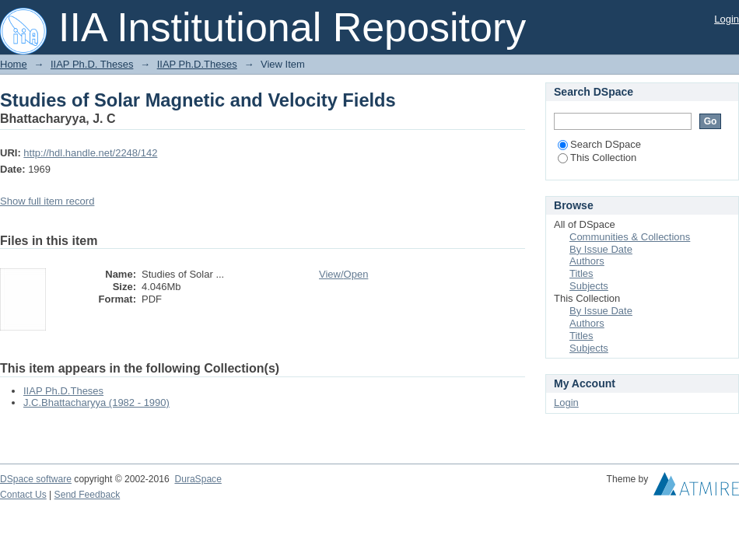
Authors (587, 261)
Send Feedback (88, 495)
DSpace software (36, 479)
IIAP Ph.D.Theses (197, 64)
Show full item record (47, 201)
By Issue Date (601, 249)
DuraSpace (198, 479)
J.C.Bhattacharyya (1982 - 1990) (96, 402)
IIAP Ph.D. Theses (92, 64)
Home (14, 64)
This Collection (597, 157)
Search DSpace (599, 144)
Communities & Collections (630, 237)
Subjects (589, 286)
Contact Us (23, 495)
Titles (581, 273)
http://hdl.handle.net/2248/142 (90, 153)
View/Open (343, 274)
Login (727, 19)
